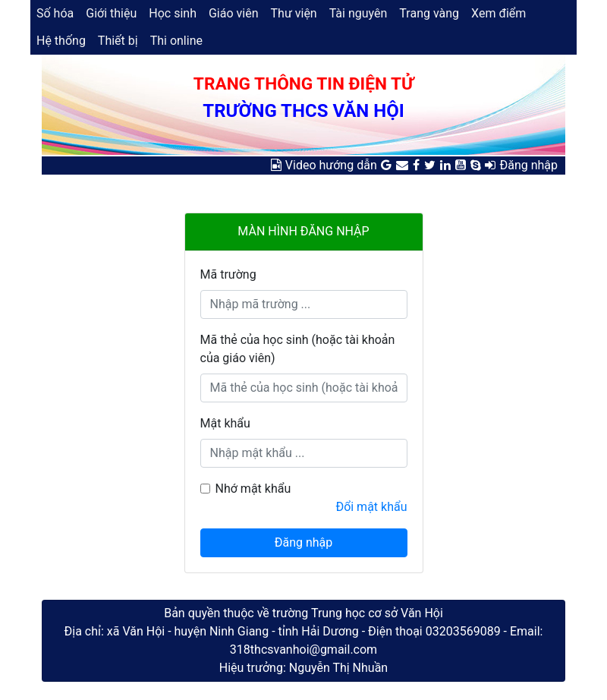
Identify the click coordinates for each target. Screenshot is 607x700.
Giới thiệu (111, 13)
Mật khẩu (225, 423)
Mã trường (228, 274)
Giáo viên (234, 13)
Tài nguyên (359, 13)
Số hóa (55, 13)
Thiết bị (118, 41)
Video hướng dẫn (331, 165)
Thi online (176, 41)
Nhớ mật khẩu (253, 489)
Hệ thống (61, 41)
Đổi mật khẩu (371, 507)
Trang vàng (429, 13)
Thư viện (294, 13)
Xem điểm (498, 13)
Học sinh (173, 13)
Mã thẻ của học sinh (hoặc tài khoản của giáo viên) (298, 349)
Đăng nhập (528, 165)
